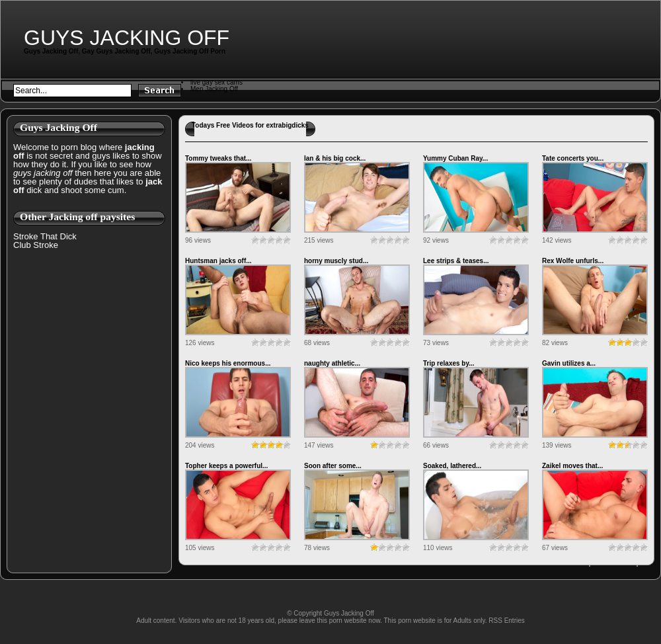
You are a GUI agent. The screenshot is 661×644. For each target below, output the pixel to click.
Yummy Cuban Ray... (455, 158)
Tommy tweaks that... (218, 158)
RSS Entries (506, 621)
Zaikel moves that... (572, 466)
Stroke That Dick (45, 236)
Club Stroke (36, 245)
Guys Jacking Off (127, 38)
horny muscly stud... (336, 261)
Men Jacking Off (214, 89)
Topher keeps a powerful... (226, 466)
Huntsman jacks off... (218, 261)
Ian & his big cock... (335, 158)
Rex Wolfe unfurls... (573, 261)
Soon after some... (333, 466)
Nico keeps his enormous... (228, 363)
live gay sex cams (216, 82)
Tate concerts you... (573, 158)
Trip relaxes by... (449, 363)
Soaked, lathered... (452, 466)
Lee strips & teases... (456, 261)
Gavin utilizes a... (569, 363)
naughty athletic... (332, 363)
